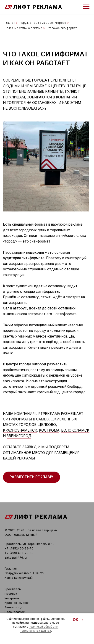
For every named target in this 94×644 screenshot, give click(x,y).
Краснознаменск (20, 430)
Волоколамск (75, 430)
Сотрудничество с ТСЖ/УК (25, 573)
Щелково (47, 425)
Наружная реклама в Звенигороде (43, 23)
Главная (10, 23)
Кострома (49, 430)
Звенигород (19, 436)
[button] (31, 477)
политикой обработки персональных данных (39, 628)
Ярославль (13, 589)
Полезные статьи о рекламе (23, 28)
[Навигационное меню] (86, 7)
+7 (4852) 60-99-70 (19, 548)
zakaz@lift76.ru (16, 557)
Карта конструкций (19, 578)
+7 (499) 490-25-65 (19, 553)
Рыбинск (11, 594)
